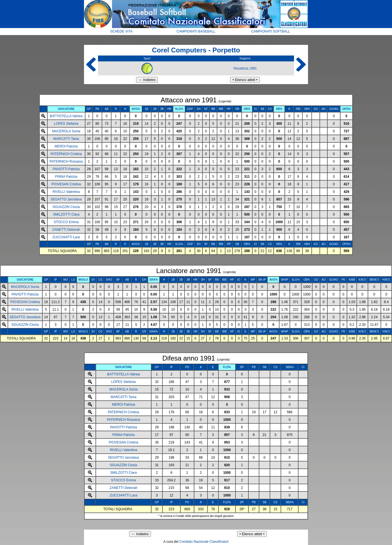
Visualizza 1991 (245, 68)
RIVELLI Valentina (66, 192)
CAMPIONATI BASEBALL (196, 31)
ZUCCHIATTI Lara (66, 237)
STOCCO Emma (66, 222)
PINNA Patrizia (66, 177)
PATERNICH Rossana (66, 161)
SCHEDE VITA (121, 31)
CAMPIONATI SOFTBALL (270, 31)
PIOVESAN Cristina (66, 184)
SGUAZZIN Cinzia (66, 207)
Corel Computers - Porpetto (196, 50)
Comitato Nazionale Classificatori (204, 542)
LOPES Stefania (66, 124)
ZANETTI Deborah (66, 230)
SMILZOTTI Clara (66, 214)
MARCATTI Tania (66, 139)
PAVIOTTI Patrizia (66, 169)
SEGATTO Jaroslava (66, 199)
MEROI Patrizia (66, 146)
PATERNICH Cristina (66, 154)
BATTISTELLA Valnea (66, 116)
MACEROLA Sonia (66, 131)
